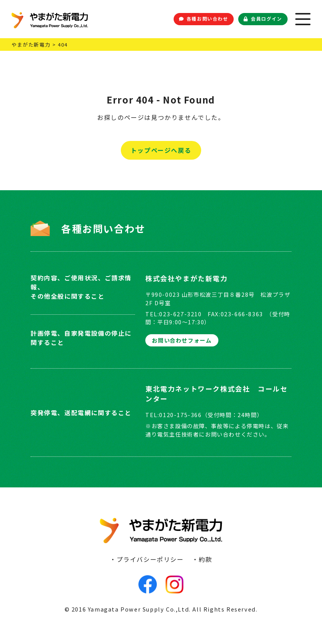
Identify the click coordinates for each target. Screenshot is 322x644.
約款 (206, 559)
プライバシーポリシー (150, 559)
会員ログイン (263, 19)
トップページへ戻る (161, 150)
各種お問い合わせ (203, 19)
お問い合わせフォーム (182, 340)
